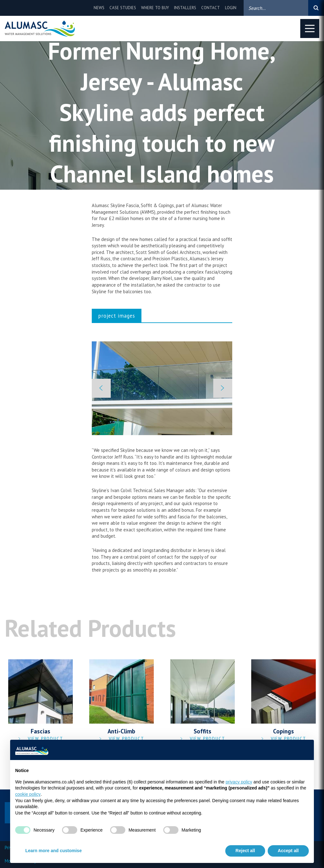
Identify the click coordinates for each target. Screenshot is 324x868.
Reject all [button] (245, 851)
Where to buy (155, 8)
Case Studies (123, 8)
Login (231, 8)
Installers (185, 8)
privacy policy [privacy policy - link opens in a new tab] (239, 782)
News (99, 8)
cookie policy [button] (28, 794)
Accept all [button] (288, 851)
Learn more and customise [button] (53, 851)
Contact (211, 8)
